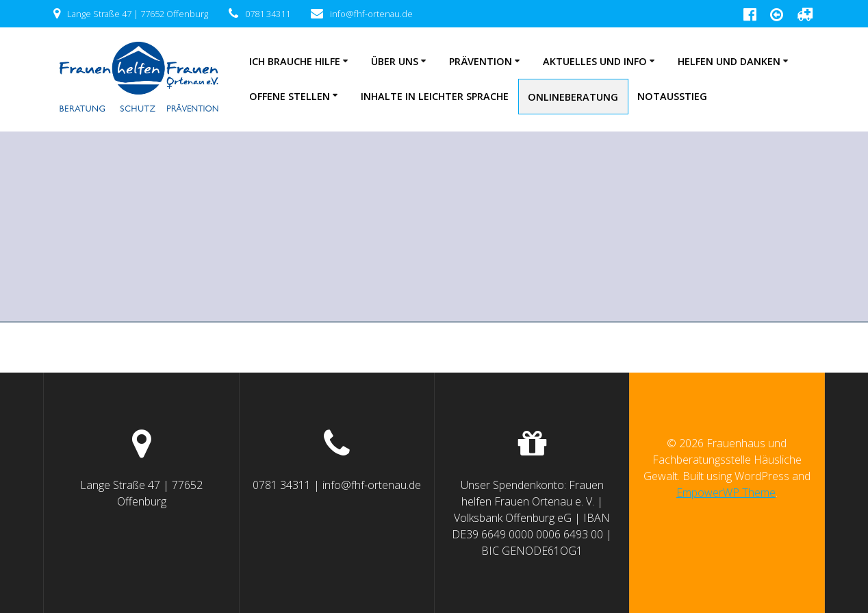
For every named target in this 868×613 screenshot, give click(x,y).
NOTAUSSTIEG (672, 96)
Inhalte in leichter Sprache (435, 96)
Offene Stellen (290, 96)
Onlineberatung (573, 97)
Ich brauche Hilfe (295, 61)
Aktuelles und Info (595, 61)
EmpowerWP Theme (726, 492)
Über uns (395, 61)
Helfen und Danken (729, 61)
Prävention (481, 61)
